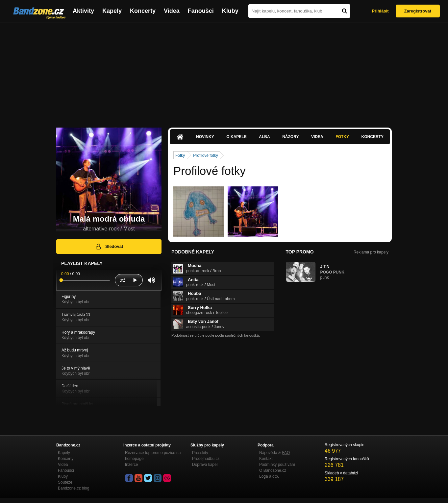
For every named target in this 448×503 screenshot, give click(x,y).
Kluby (230, 11)
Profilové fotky (205, 156)
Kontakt (266, 459)
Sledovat (109, 247)
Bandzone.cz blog (74, 488)
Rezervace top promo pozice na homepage (153, 456)
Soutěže (65, 482)
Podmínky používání (277, 465)
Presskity (200, 453)
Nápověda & (274, 453)
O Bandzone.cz (273, 470)
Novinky (205, 137)
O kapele (236, 137)
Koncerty (143, 11)
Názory (290, 137)
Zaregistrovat (418, 11)
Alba (264, 137)
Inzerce (131, 465)
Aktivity (83, 11)
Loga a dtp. (269, 476)
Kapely (112, 11)
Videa (172, 11)
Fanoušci (201, 11)
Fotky (342, 137)
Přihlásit (380, 11)
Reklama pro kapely (371, 252)
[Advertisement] (224, 72)
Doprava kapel (205, 465)
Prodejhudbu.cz (206, 459)
